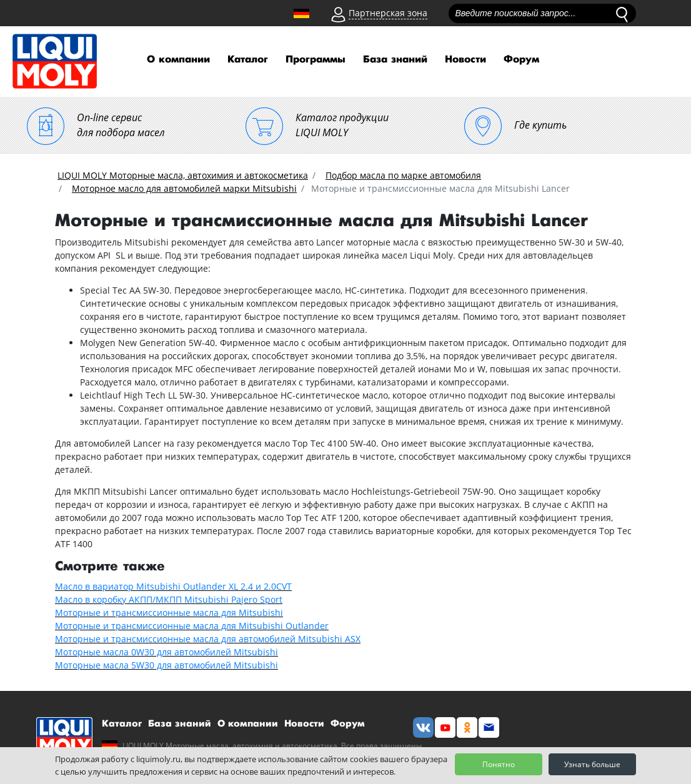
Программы (316, 60)
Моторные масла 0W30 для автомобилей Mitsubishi (167, 652)
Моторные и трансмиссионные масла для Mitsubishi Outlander (192, 626)
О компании (178, 60)
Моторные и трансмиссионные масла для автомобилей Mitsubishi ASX (208, 639)
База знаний (395, 60)
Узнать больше (592, 764)
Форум (521, 60)
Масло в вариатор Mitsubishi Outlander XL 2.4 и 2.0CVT (173, 586)
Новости (465, 60)
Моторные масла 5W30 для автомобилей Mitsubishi (167, 665)
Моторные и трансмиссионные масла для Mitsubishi (169, 613)
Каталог (248, 60)
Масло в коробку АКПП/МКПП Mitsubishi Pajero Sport (169, 599)
